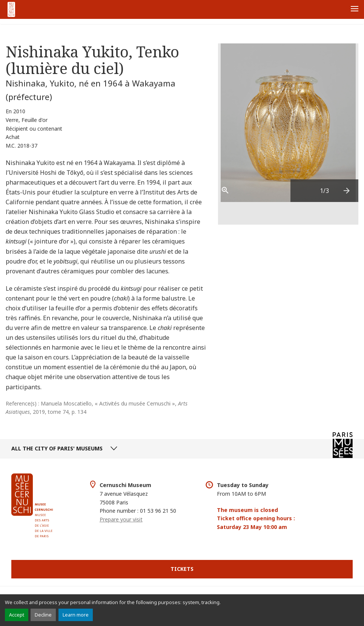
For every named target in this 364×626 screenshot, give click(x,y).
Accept (17, 615)
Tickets (182, 569)
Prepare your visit (121, 519)
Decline (43, 615)
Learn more (76, 615)
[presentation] (347, 191)
